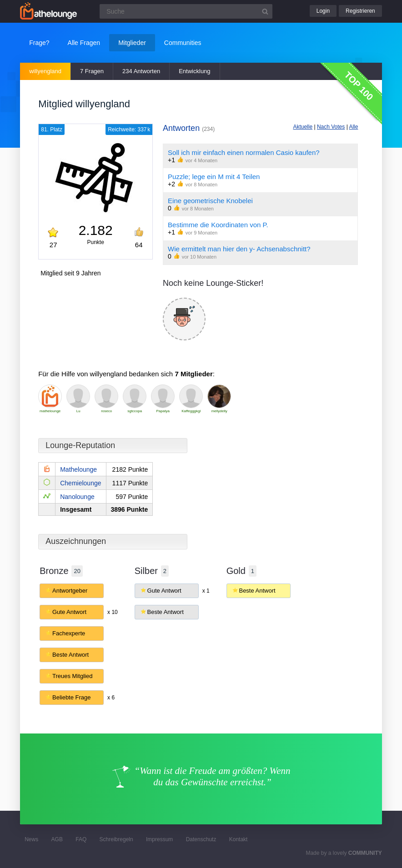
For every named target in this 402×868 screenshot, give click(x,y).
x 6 (111, 698)
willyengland (45, 71)
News (31, 839)
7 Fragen (92, 71)
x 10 (113, 612)
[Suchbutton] (265, 11)
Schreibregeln (116, 839)
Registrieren (360, 11)
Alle (353, 127)
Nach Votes (331, 127)
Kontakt (239, 839)
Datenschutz (201, 839)
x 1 (206, 591)
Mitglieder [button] (132, 43)
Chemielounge (80, 483)
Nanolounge (77, 497)
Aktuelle (303, 127)
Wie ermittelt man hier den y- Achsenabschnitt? (239, 249)
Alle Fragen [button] (84, 43)
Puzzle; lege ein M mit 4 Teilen (214, 177)
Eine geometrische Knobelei (210, 201)
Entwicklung (194, 71)
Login (323, 11)
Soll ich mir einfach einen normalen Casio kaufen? (244, 152)
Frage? (39, 43)
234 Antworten (141, 71)
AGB (57, 839)
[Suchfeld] (186, 11)
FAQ (81, 839)
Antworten (189, 128)
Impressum (159, 839)
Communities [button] (183, 43)
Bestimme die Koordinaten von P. (218, 225)
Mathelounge (78, 469)
